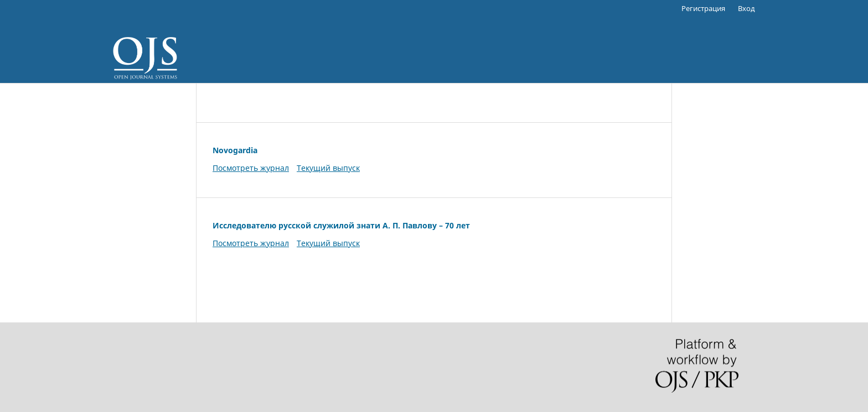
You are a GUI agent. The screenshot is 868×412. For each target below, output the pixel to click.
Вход (746, 8)
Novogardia (235, 150)
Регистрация (703, 8)
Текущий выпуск (328, 168)
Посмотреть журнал (251, 168)
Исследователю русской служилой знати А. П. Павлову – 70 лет (341, 225)
